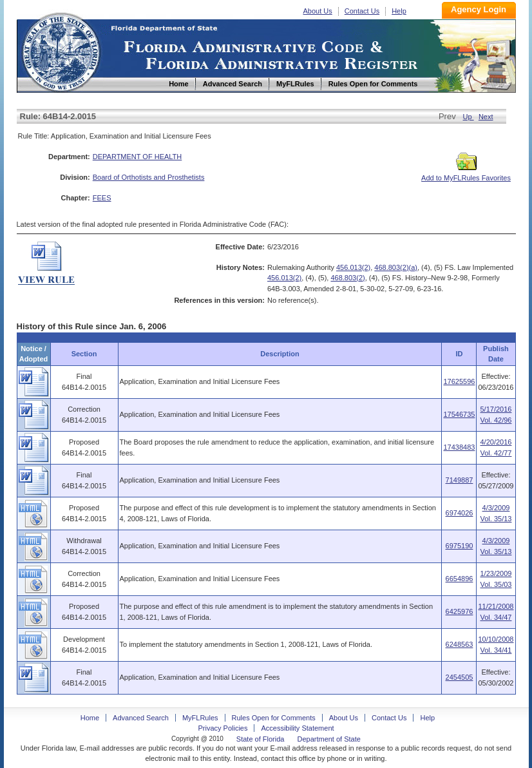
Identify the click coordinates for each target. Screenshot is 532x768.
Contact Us (362, 11)
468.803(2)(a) (396, 267)
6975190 (460, 546)
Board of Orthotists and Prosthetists (149, 177)
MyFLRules (200, 718)
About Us (318, 11)
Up (469, 117)
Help (399, 11)
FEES (102, 198)
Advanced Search (141, 718)
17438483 (459, 447)
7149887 (460, 480)
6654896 (460, 579)
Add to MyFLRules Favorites (466, 174)
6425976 (460, 611)
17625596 (459, 381)
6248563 (460, 644)
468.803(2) (347, 278)
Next (486, 117)
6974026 (460, 513)
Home (61, 51)
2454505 (460, 677)
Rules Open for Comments (274, 718)
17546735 (459, 414)
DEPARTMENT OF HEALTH (138, 157)
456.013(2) (353, 267)
